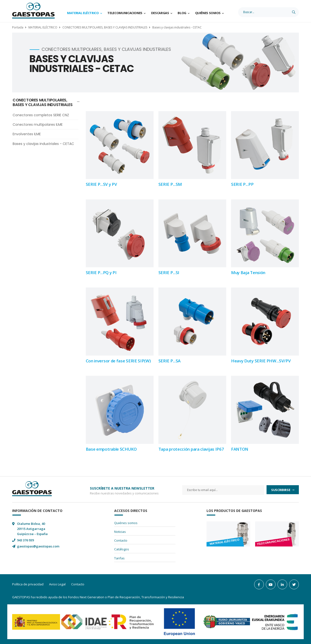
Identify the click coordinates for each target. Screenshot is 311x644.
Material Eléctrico (83, 13)
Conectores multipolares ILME (38, 125)
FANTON (240, 449)
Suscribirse (281, 490)
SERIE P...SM (170, 184)
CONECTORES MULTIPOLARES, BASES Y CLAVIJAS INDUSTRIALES (105, 27)
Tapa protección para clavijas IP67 (191, 449)
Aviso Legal (57, 584)
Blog (182, 13)
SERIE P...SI (169, 273)
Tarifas (119, 558)
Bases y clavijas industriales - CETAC (177, 27)
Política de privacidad (28, 584)
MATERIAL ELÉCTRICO (43, 27)
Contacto (121, 540)
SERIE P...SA (169, 361)
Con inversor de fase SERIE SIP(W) (118, 361)
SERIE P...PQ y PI (101, 273)
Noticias (120, 532)
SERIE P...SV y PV (101, 184)
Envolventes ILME (27, 134)
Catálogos (122, 549)
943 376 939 (25, 540)
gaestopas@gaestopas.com (38, 546)
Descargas (160, 13)
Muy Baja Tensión (248, 273)
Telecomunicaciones (125, 13)
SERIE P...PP (242, 184)
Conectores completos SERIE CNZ (41, 115)
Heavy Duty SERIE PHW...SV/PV (261, 361)
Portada (18, 27)
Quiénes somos (208, 13)
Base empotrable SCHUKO (111, 449)
